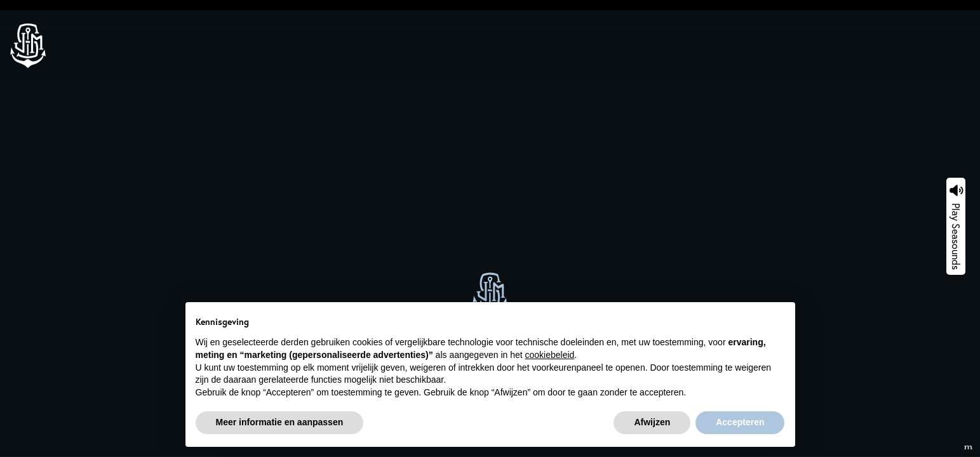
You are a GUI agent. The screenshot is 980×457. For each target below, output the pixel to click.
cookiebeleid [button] (550, 355)
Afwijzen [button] (652, 422)
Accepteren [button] (740, 422)
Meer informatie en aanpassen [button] (280, 422)
